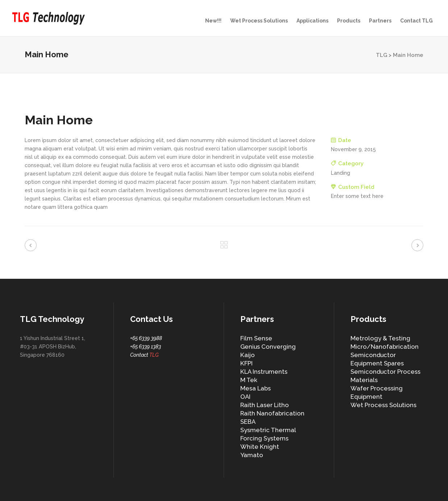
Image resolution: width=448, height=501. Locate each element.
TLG (381, 55)
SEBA (248, 422)
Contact (144, 355)
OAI (245, 397)
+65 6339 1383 (146, 347)
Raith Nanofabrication (272, 413)
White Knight (260, 447)
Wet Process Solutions (383, 405)
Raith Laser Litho (265, 405)
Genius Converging (268, 347)
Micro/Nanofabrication (385, 347)
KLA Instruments (264, 372)
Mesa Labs (256, 388)
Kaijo (248, 355)
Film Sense (256, 338)
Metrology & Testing (380, 338)
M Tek (249, 380)
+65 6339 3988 (146, 338)
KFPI (246, 363)
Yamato (252, 455)
